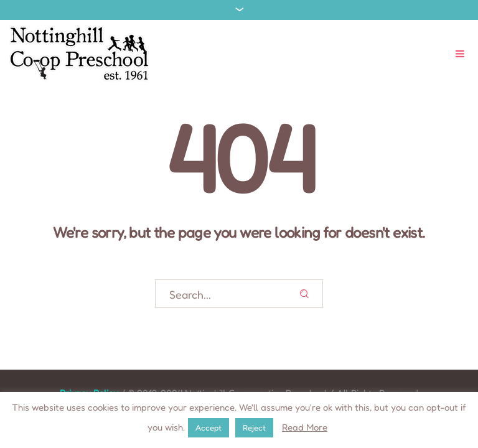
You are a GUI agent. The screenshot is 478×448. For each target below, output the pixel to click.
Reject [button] (254, 427)
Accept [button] (209, 427)
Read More (305, 427)
